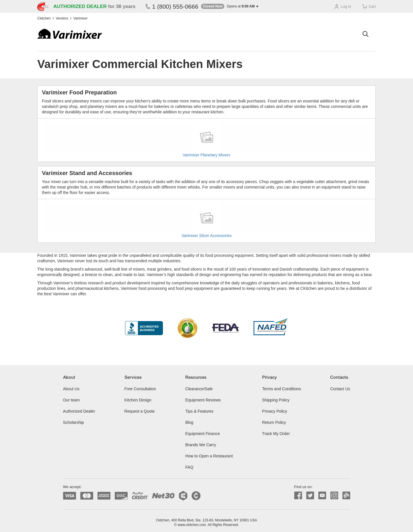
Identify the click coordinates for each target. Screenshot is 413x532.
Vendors (62, 18)
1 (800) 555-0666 (172, 6)
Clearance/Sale (199, 389)
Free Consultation (140, 389)
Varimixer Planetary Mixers (206, 155)
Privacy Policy (275, 411)
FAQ (189, 467)
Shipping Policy (276, 400)
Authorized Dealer (79, 411)
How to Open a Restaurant (209, 456)
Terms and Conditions (281, 389)
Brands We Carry (201, 445)
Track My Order (276, 434)
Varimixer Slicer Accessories (206, 236)
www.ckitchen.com (192, 525)
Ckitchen (44, 18)
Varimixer (80, 18)
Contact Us (340, 389)
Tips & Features (199, 411)
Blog (189, 422)
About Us (71, 389)
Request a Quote (140, 411)
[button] (230, 6)
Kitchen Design (138, 400)
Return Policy (274, 422)
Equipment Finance (203, 434)
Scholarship (74, 422)
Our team (71, 400)
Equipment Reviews (203, 400)
